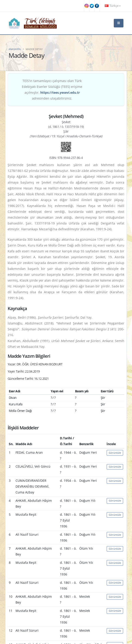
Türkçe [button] (113, 6)
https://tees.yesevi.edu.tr (60, 92)
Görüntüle (115, 453)
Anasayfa (15, 49)
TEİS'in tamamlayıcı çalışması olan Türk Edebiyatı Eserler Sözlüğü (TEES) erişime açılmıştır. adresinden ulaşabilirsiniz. (52, 90)
